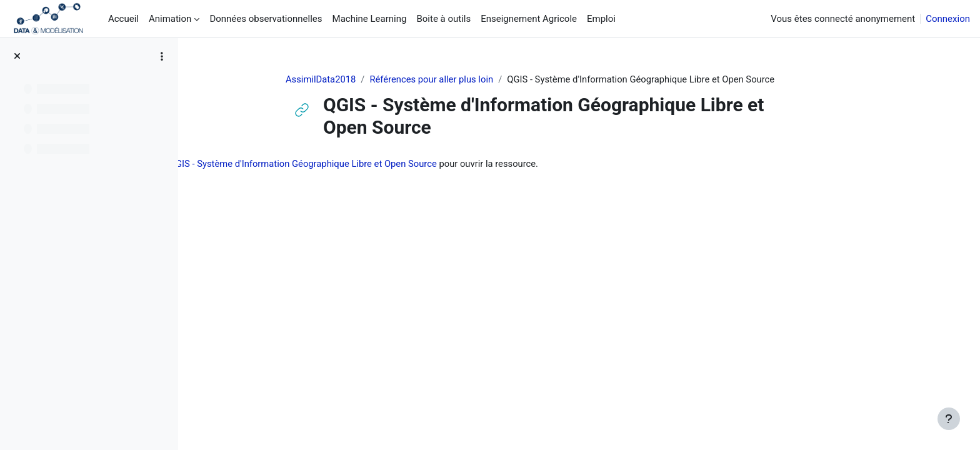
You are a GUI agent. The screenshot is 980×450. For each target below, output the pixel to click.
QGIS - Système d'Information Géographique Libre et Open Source (386, 164)
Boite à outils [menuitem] (443, 19)
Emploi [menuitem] (601, 19)
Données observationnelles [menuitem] (266, 19)
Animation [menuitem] (170, 19)
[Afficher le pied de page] (949, 419)
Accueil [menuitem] (123, 19)
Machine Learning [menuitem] (370, 19)
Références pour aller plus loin (467, 79)
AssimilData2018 (355, 79)
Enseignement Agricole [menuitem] (529, 19)
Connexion (948, 19)
